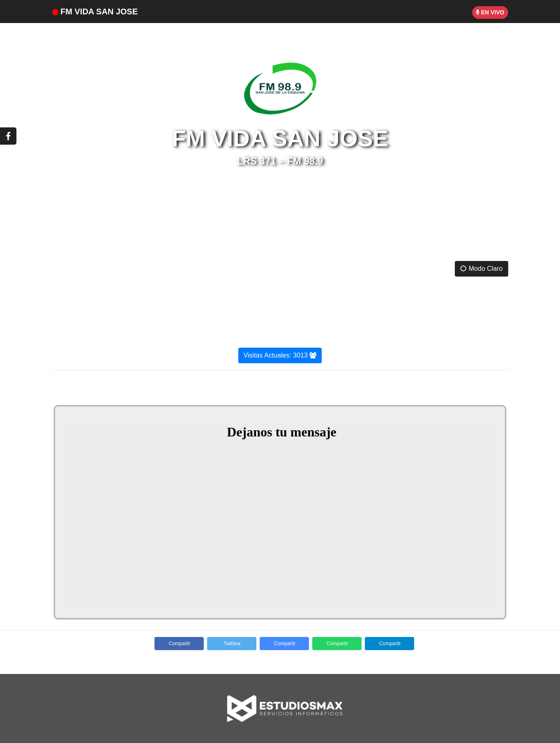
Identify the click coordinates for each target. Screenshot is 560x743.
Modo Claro (481, 269)
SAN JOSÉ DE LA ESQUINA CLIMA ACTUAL (280, 224)
